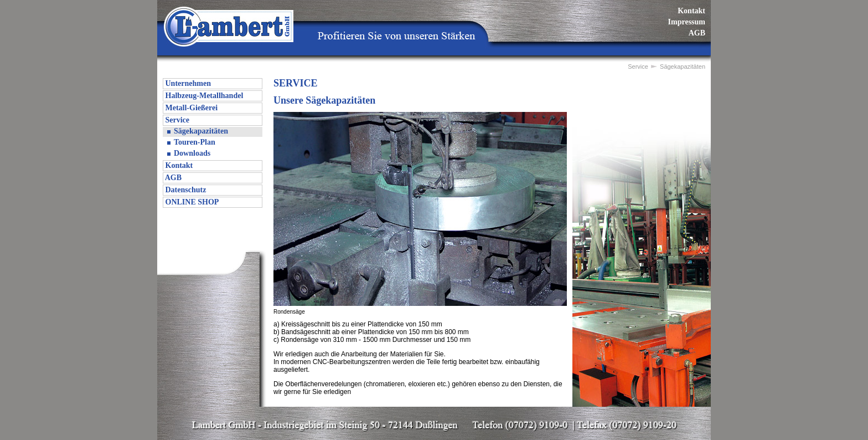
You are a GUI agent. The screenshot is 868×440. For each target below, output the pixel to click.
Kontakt (691, 11)
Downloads (192, 153)
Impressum (687, 22)
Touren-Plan (195, 142)
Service (176, 120)
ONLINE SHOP (191, 202)
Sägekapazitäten (201, 131)
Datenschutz (185, 190)
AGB (697, 33)
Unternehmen (187, 83)
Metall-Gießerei (190, 108)
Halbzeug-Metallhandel (203, 96)
